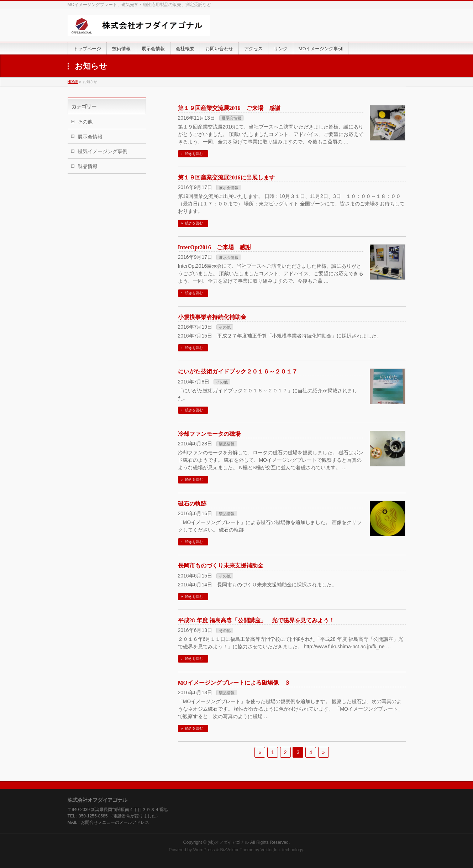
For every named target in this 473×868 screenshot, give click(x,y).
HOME (73, 82)
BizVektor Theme (237, 850)
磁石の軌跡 (192, 504)
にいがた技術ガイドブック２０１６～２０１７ (238, 372)
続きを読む (194, 154)
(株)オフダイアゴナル (228, 842)
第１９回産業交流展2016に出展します (226, 177)
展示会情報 (232, 118)
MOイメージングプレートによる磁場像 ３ (234, 683)
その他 (225, 327)
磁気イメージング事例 (103, 151)
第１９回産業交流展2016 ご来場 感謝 (229, 108)
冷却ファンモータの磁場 (209, 434)
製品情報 (227, 444)
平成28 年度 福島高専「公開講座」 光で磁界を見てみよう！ (256, 620)
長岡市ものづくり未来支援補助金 (221, 566)
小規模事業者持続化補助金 (212, 317)
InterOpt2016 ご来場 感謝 (214, 247)
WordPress (204, 850)
